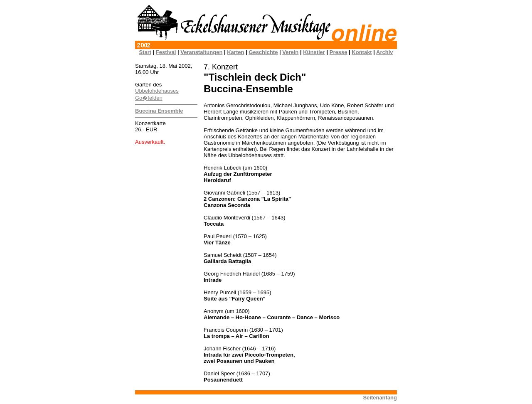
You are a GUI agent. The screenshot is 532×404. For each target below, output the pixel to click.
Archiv (384, 52)
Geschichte (263, 52)
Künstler (314, 52)
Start (145, 52)
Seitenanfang (380, 398)
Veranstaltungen (201, 52)
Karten (235, 52)
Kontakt (362, 52)
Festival (166, 52)
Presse (339, 52)
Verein (290, 52)
